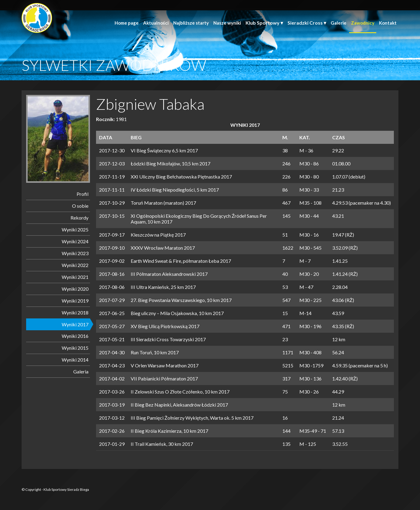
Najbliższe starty (191, 23)
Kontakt (388, 23)
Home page (127, 23)
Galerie (339, 23)
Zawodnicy (363, 23)
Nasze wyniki (227, 23)
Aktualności (156, 23)
